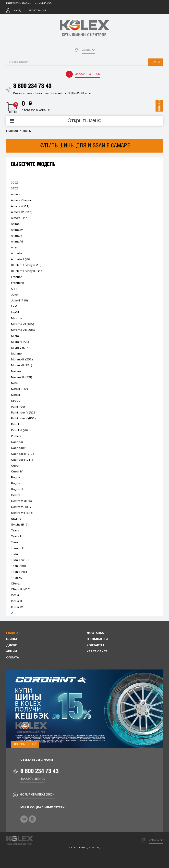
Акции (12, 652)
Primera (16, 436)
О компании (97, 639)
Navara (16, 371)
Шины (27, 131)
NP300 (16, 401)
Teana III (17, 537)
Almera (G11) (20, 206)
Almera (16, 195)
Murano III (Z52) (22, 360)
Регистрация (37, 11)
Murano (16, 354)
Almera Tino (19, 218)
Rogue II (17, 484)
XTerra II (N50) (21, 590)
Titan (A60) (18, 566)
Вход (17, 11)
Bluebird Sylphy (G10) (26, 265)
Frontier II (17, 283)
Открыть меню (84, 121)
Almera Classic (21, 200)
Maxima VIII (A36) (23, 330)
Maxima (17, 318)
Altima (15, 224)
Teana (15, 531)
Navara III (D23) (22, 377)
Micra (15, 336)
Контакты (95, 645)
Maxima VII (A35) (23, 324)
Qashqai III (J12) (22, 454)
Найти (155, 62)
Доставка (95, 633)
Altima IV (17, 230)
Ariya (14, 248)
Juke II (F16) (19, 301)
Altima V (17, 236)
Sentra (16, 495)
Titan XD (17, 578)
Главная (12, 131)
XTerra (15, 584)
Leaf (14, 307)
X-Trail (15, 596)
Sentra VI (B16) (21, 501)
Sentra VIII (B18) (22, 513)
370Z (15, 189)
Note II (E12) (19, 389)
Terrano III (18, 548)
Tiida (14, 554)
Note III (16, 395)
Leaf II (15, 313)
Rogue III (17, 489)
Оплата (12, 658)
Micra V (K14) (20, 348)
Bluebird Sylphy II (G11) (27, 271)
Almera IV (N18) (22, 212)
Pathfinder (18, 407)
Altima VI (17, 242)
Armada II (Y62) (21, 259)
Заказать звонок (88, 74)
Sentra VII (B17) (22, 507)
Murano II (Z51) (22, 366)
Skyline (16, 519)
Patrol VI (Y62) (20, 430)
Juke (14, 295)
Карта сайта (97, 652)
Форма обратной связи (37, 795)
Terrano (16, 542)
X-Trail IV (17, 607)
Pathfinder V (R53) (23, 419)
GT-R (15, 289)
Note (14, 383)
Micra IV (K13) (21, 342)
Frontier (16, 277)
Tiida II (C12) (20, 560)
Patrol (15, 425)
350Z (15, 183)
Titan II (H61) (20, 572)
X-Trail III (17, 601)
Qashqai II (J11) (22, 460)
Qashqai (17, 442)
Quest (15, 466)
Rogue (16, 478)
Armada (16, 254)
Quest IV (17, 472)
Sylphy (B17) (20, 525)
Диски (12, 645)
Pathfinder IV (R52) (24, 413)
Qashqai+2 (19, 448)
